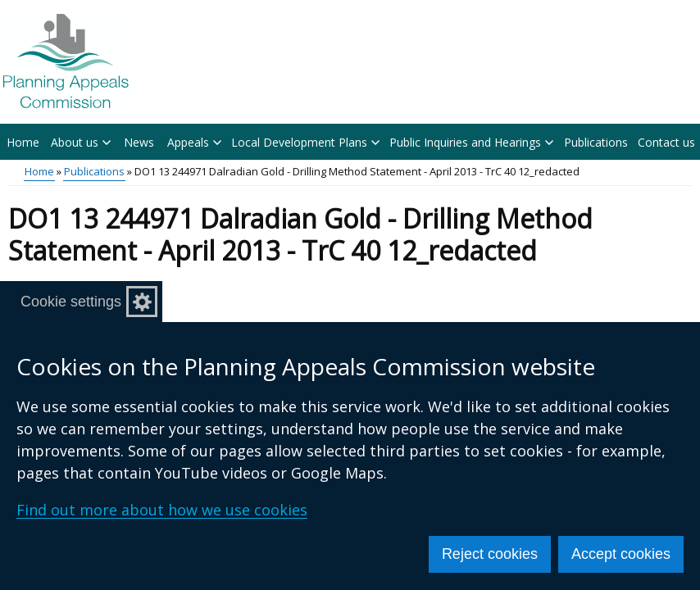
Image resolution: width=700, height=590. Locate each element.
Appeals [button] (194, 142)
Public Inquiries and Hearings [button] (471, 142)
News (139, 142)
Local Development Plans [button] (305, 142)
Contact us (666, 142)
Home (23, 142)
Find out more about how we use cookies (162, 510)
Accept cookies (621, 554)
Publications (596, 142)
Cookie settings (71, 302)
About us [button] (81, 142)
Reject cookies (490, 554)
